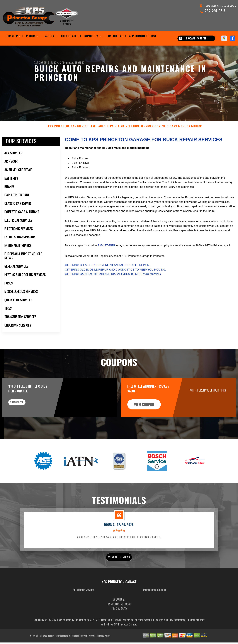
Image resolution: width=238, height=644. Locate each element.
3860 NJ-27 (57, 63)
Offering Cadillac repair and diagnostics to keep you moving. (113, 289)
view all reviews (119, 572)
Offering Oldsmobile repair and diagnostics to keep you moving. (115, 284)
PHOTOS (31, 36)
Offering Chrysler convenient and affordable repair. (107, 280)
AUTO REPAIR (68, 36)
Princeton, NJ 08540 (74, 63)
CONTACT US (114, 36)
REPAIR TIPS (91, 36)
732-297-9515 (215, 11)
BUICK (198, 141)
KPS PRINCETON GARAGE (65, 141)
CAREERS (49, 36)
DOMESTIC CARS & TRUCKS (173, 141)
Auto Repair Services (83, 606)
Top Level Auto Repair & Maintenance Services (118, 141)
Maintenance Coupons (155, 606)
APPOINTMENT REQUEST (143, 36)
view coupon (25, 419)
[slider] (119, 545)
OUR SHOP (12, 36)
